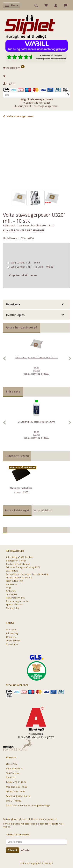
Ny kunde (11, 591)
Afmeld (25, 850)
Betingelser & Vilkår (16, 561)
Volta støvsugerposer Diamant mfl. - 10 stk (36, 357)
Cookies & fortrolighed (18, 564)
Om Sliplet (11, 594)
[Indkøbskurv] (36, 68)
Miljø (9, 588)
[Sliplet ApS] (30, 25)
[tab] (36, 304)
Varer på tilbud (43, 510)
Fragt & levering (14, 581)
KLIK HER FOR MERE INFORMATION (23, 230)
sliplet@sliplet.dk (22, 796)
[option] (36, 360)
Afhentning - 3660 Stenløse (20, 557)
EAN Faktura (12, 571)
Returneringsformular (17, 601)
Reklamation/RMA (15, 598)
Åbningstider (13, 608)
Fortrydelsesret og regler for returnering (27, 574)
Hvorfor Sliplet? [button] (16, 315)
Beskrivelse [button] (13, 304)
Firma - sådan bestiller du (19, 577)
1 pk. (25, 263)
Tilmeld (12, 850)
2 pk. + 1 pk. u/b (32, 267)
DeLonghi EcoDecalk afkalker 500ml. (36, 422)
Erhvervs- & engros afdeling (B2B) (23, 567)
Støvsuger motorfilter (21, 488)
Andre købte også (17, 510)
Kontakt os (11, 584)
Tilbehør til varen (17, 456)
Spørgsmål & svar (15, 604)
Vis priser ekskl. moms (23, 275)
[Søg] (68, 95)
